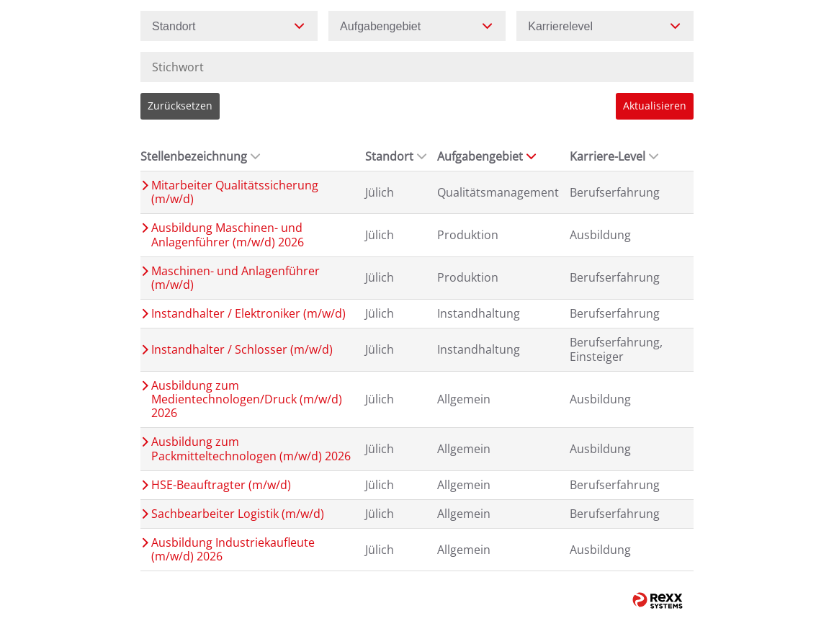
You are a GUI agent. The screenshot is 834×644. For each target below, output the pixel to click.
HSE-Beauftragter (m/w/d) (221, 485)
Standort (396, 156)
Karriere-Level (614, 156)
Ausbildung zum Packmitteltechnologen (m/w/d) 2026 (251, 449)
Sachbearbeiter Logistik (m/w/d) (238, 514)
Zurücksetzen (180, 106)
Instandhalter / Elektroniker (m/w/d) (248, 314)
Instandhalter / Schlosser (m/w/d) (242, 350)
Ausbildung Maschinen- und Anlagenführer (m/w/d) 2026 (228, 235)
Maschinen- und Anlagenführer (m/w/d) (236, 278)
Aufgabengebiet (486, 156)
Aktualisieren (655, 106)
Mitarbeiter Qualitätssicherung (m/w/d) (235, 192)
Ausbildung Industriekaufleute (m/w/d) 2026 (233, 550)
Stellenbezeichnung (200, 156)
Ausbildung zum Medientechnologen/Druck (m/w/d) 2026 (247, 400)
